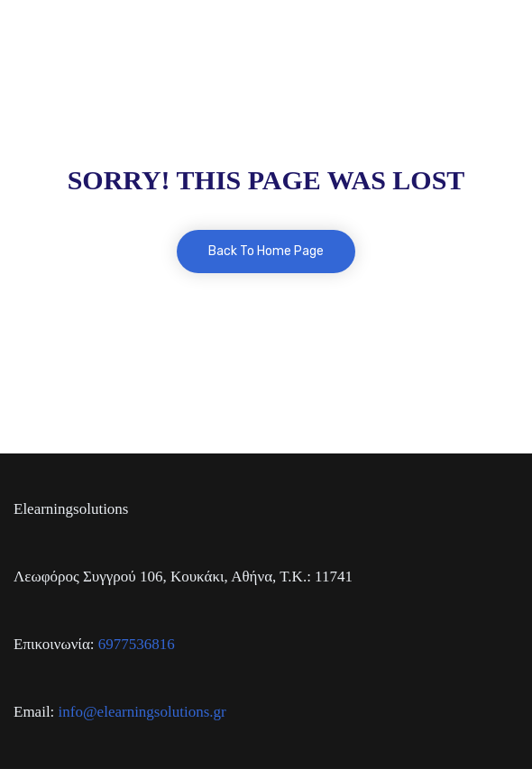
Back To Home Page (266, 251)
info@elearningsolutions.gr (142, 712)
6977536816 (137, 644)
